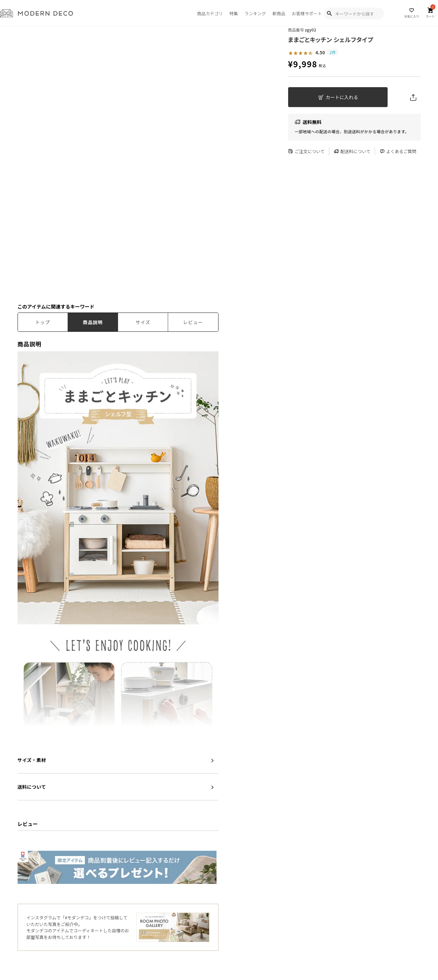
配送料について (352, 151)
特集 (234, 13)
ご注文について (307, 151)
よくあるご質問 (398, 151)
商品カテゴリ (210, 13)
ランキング (255, 13)
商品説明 (93, 322)
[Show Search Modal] (329, 14)
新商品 (279, 13)
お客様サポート (307, 13)
